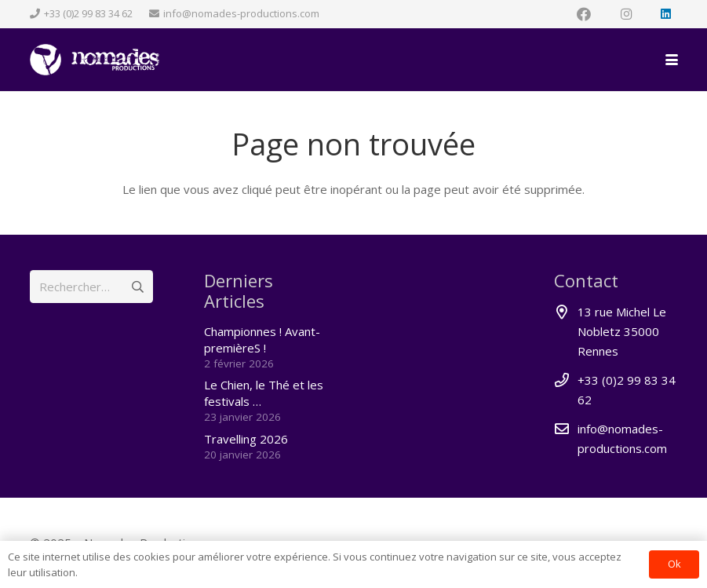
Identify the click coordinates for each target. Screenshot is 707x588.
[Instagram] (626, 14)
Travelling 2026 (246, 439)
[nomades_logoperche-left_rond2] (95, 60)
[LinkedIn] (666, 14)
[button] (672, 60)
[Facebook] (584, 14)
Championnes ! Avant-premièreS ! (262, 340)
